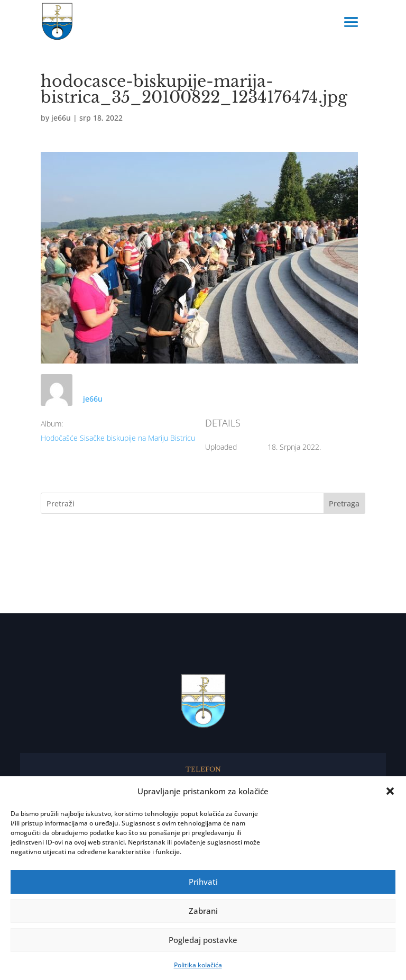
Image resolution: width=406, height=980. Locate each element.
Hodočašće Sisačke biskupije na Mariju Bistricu (118, 438)
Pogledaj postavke (203, 940)
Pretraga (344, 503)
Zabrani (203, 911)
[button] (390, 791)
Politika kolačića (198, 965)
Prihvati (203, 882)
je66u (61, 118)
